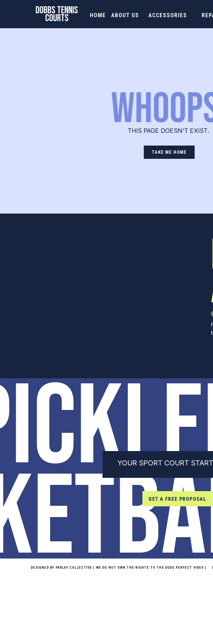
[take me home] (169, 152)
